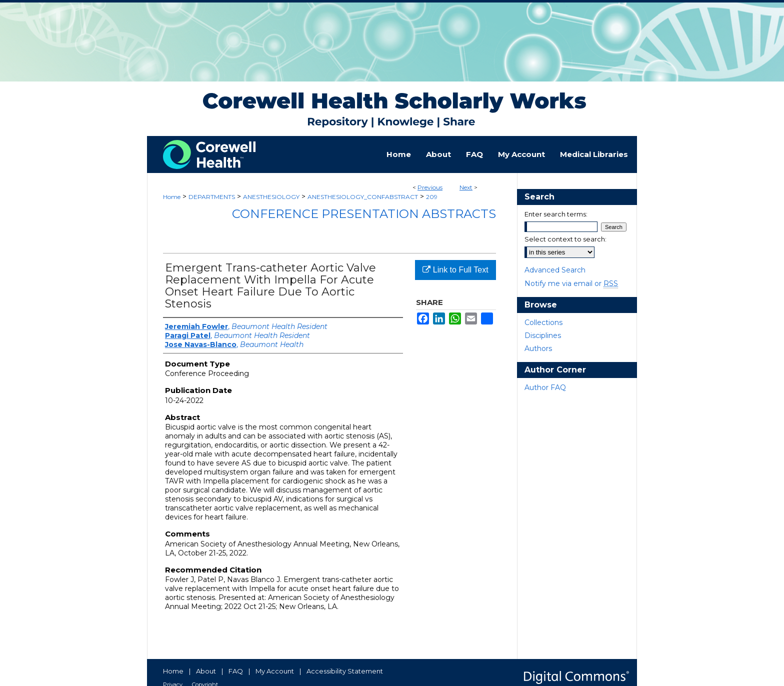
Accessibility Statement (345, 671)
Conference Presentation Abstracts (364, 214)
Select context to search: (565, 239)
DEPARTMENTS (212, 197)
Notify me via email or (571, 283)
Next (466, 187)
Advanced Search (555, 270)
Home (172, 197)
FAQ (236, 671)
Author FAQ (545, 387)
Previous (430, 187)
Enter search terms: (556, 214)
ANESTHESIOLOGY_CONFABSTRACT (363, 197)
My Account (275, 671)
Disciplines (543, 335)
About (206, 671)
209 (432, 197)
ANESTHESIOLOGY (271, 197)
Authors (538, 348)
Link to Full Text (455, 270)
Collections (543, 322)
